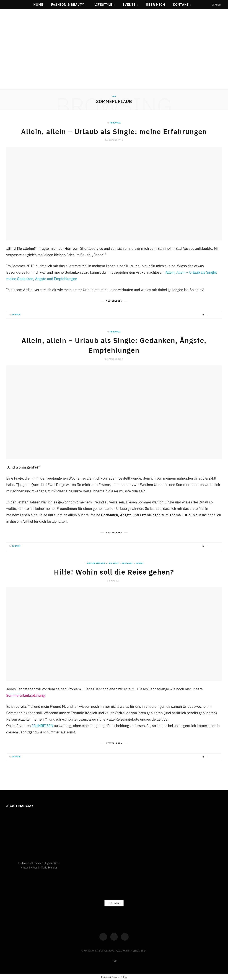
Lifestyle (103, 5)
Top (114, 961)
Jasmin (16, 314)
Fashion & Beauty (68, 5)
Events (129, 5)
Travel (140, 563)
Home (38, 5)
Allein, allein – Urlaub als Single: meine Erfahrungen (114, 131)
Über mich (156, 5)
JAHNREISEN (42, 725)
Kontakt (181, 5)
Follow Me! (115, 903)
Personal (115, 123)
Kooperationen (96, 563)
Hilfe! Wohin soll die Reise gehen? (114, 572)
